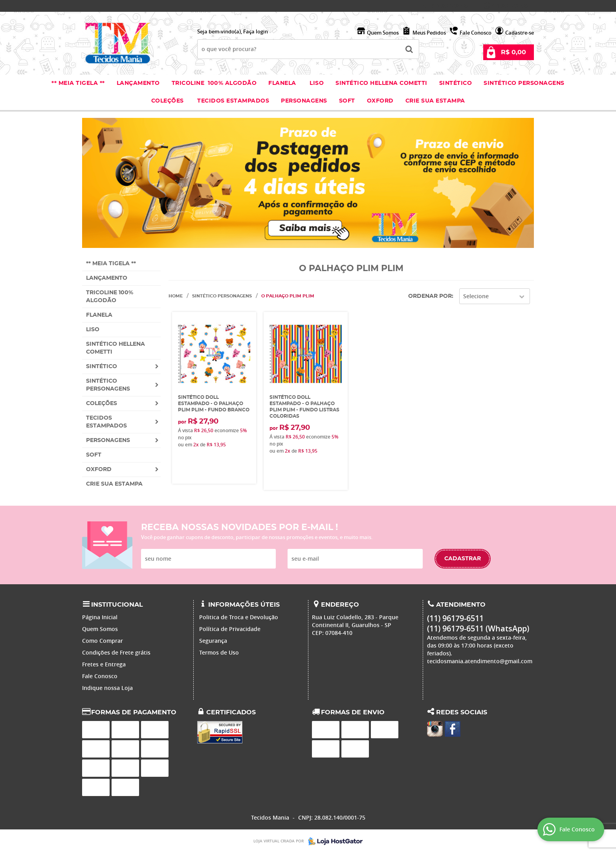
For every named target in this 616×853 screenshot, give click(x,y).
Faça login (256, 31)
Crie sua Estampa (435, 101)
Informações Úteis (244, 605)
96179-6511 (453, 6)
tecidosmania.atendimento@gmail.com (480, 661)
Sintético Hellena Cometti (381, 83)
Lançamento (138, 83)
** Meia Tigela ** (78, 83)
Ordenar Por (430, 296)
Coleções (169, 101)
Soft (347, 101)
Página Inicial (100, 617)
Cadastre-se (520, 33)
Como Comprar (103, 641)
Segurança (213, 641)
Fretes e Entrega (104, 664)
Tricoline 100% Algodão (214, 83)
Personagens (304, 101)
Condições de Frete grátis (116, 652)
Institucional (117, 605)
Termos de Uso (219, 652)
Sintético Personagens (524, 83)
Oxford (380, 101)
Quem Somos (383, 33)
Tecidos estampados (233, 101)
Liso (316, 83)
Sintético (456, 83)
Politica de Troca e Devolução (239, 617)
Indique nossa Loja (107, 688)
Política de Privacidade (230, 629)
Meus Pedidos (429, 33)
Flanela (282, 83)
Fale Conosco (476, 33)
